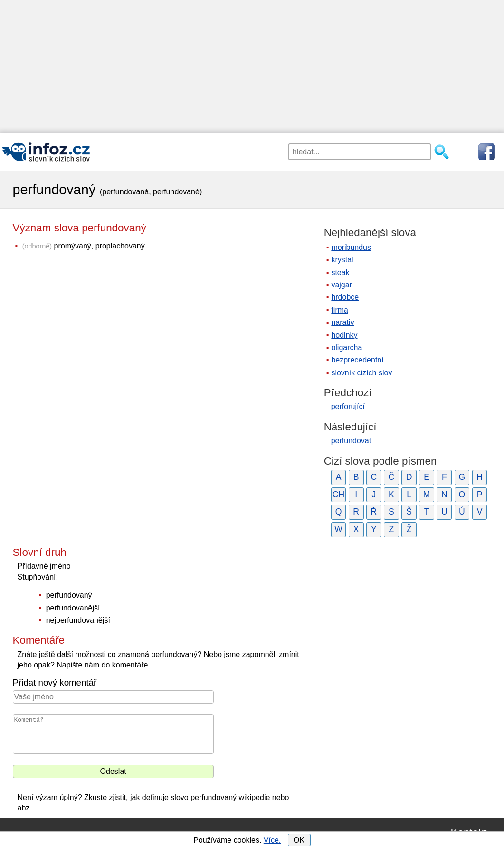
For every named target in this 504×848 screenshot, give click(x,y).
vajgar (342, 285)
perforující (348, 406)
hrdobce (345, 297)
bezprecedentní (357, 360)
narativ (342, 322)
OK (299, 840)
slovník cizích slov (361, 373)
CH (338, 495)
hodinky (344, 335)
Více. (272, 840)
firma (340, 310)
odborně (37, 246)
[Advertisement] (252, 67)
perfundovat (351, 441)
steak (340, 272)
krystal (342, 260)
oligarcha (347, 348)
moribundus (351, 247)
